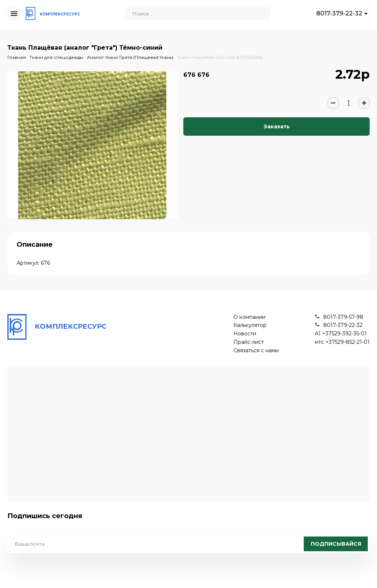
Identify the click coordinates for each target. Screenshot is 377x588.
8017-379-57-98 (343, 317)
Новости (245, 334)
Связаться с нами (256, 351)
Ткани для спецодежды (56, 57)
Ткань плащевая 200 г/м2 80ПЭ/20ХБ (220, 57)
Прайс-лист (249, 342)
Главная (17, 57)
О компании (249, 317)
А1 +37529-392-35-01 (341, 334)
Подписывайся (336, 544)
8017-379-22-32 (339, 13)
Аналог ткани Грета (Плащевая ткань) (130, 57)
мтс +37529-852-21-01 (342, 342)
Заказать (277, 126)
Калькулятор (250, 325)
